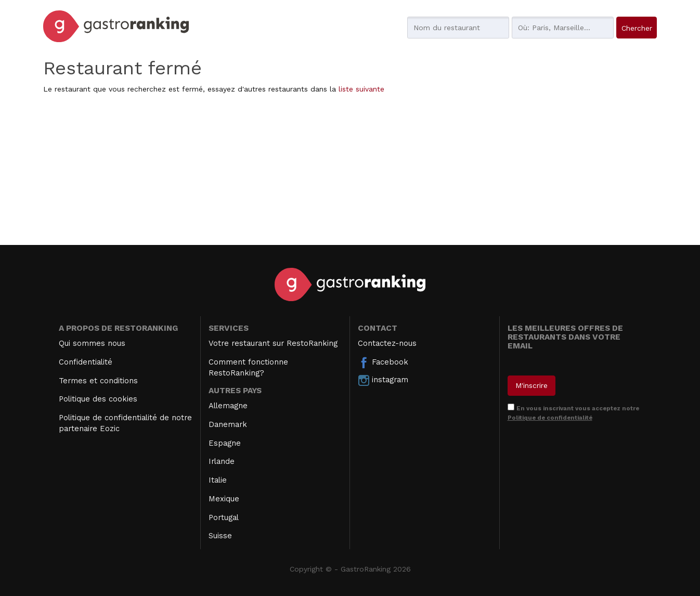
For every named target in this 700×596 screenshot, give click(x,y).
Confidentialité (86, 362)
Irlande (222, 461)
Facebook (383, 362)
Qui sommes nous (92, 343)
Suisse (220, 536)
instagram (383, 380)
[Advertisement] (350, 172)
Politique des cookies (98, 399)
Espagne (225, 443)
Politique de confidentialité (550, 418)
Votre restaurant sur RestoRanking (273, 343)
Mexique (224, 499)
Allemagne (228, 406)
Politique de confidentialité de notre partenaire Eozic (125, 423)
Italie (218, 480)
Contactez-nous (387, 343)
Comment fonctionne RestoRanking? (248, 367)
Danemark (228, 424)
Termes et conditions (98, 381)
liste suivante (361, 89)
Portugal (224, 517)
